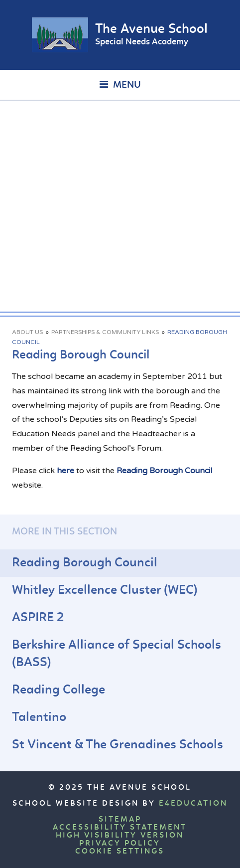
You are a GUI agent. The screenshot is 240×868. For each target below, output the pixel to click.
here (65, 471)
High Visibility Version (120, 836)
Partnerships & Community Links (105, 332)
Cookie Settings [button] (120, 852)
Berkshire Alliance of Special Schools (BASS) (117, 654)
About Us (27, 332)
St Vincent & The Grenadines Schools (118, 745)
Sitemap (120, 820)
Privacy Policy (120, 844)
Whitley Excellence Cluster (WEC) (105, 591)
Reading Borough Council (164, 471)
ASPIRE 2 (38, 618)
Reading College (59, 690)
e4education (193, 804)
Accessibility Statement (120, 828)
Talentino (39, 718)
